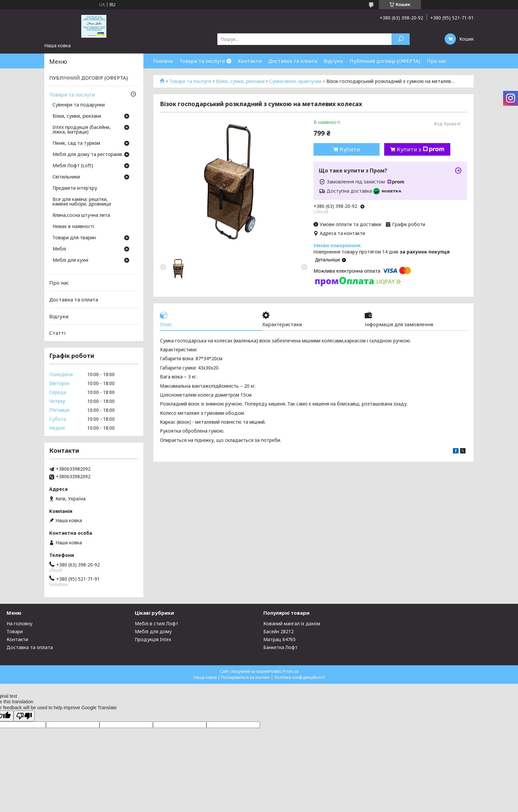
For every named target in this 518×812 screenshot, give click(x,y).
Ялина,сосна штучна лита (81, 215)
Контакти (250, 61)
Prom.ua (291, 671)
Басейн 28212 (278, 631)
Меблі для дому (153, 631)
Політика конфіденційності (300, 677)
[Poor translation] (24, 716)
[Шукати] (401, 39)
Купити (350, 149)
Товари (15, 631)
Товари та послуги (202, 61)
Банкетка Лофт (280, 647)
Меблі (59, 249)
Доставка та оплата (293, 61)
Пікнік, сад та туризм (76, 143)
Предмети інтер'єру (75, 188)
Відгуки (333, 61)
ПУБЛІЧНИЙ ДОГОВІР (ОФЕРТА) (89, 78)
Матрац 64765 (279, 639)
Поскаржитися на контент (245, 677)
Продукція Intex (153, 639)
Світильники (66, 177)
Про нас (437, 61)
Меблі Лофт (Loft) (73, 166)
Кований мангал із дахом (292, 623)
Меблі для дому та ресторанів (87, 155)
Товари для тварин (74, 238)
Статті (57, 333)
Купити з (421, 149)
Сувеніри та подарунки (79, 105)
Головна (163, 61)
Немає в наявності (73, 227)
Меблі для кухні (70, 260)
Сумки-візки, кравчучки (295, 81)
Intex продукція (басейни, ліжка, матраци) (82, 130)
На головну (19, 623)
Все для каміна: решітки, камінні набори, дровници (82, 202)
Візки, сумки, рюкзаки (240, 81)
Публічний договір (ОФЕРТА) (385, 61)
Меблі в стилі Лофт (157, 623)
